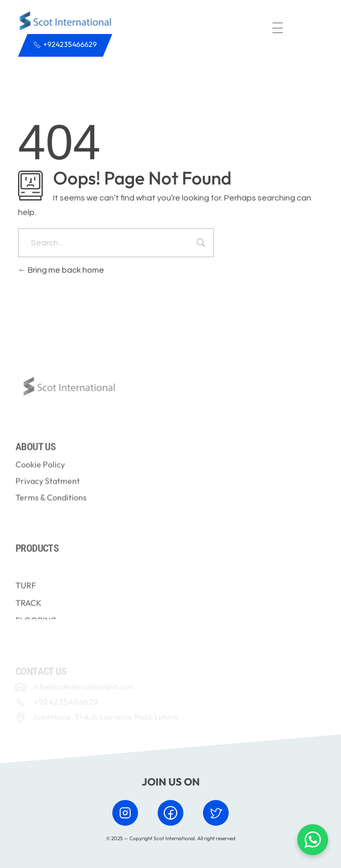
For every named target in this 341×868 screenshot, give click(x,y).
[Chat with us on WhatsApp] (313, 840)
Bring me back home (61, 270)
